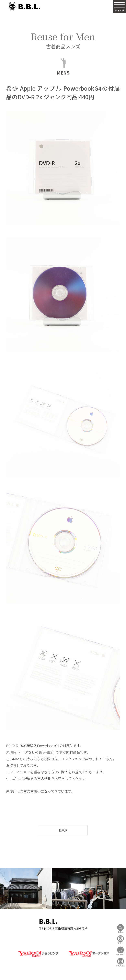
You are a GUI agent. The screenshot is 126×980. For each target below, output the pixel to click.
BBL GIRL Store (121, 951)
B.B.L (24, 7)
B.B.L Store (121, 928)
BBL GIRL (121, 962)
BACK (63, 830)
